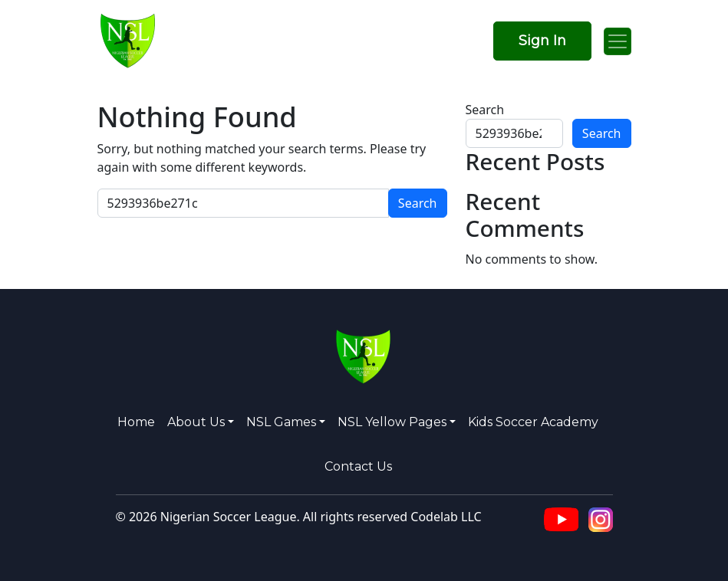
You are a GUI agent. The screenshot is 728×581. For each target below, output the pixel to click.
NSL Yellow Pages (392, 422)
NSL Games (281, 422)
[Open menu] (618, 41)
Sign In (542, 41)
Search (485, 110)
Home (136, 422)
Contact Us (358, 466)
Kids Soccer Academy (533, 422)
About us (196, 422)
